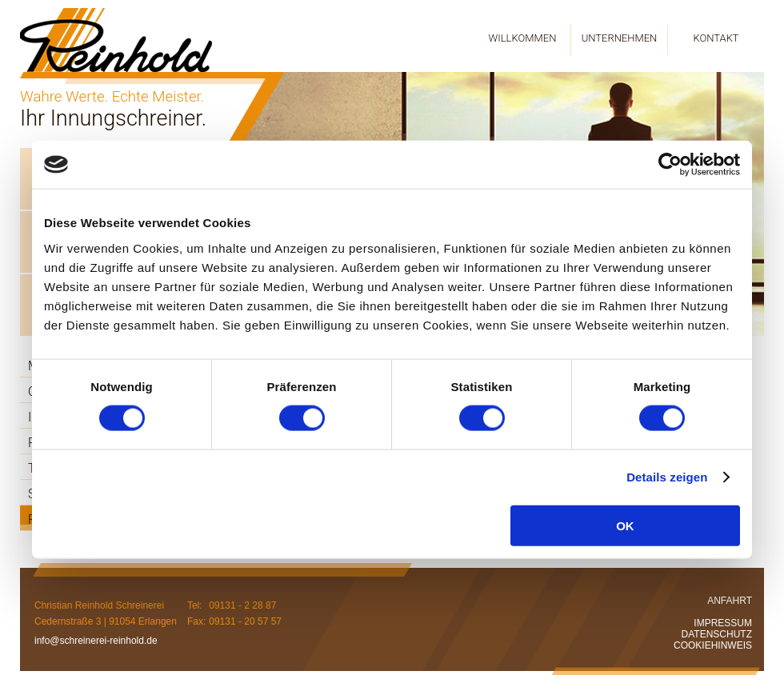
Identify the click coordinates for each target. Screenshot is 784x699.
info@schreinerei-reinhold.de (96, 641)
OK (625, 525)
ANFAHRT (730, 601)
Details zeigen (667, 477)
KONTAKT (716, 38)
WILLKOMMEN (523, 38)
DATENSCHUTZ (717, 634)
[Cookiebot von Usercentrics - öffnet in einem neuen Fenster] (670, 165)
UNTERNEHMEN (620, 38)
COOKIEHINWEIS (713, 645)
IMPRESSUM (723, 623)
